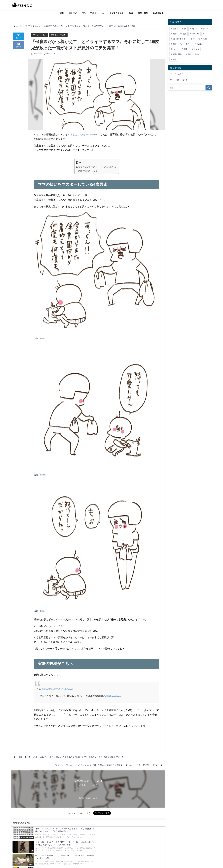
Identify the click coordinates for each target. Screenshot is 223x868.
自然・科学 (143, 13)
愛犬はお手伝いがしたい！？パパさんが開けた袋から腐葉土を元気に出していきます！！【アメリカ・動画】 (104, 765)
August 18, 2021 (112, 696)
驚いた (195, 29)
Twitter (43, 339)
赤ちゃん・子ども (58, 35)
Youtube (204, 39)
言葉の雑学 (177, 54)
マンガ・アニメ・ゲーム (93, 13)
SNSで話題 (158, 13)
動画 (175, 59)
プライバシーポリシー (180, 80)
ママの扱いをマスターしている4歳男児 (97, 167)
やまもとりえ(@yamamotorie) (84, 134)
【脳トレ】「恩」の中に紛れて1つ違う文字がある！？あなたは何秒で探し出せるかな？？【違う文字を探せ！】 (74, 757)
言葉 (184, 34)
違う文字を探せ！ (180, 39)
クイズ (196, 49)
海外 (186, 49)
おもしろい (187, 44)
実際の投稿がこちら (88, 170)
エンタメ (73, 13)
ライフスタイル (116, 13)
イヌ (207, 34)
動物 (131, 13)
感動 (175, 34)
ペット (176, 49)
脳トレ (176, 29)
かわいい (196, 34)
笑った (206, 29)
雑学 (62, 13)
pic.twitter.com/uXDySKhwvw (57, 689)
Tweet (19, 36)
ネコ (199, 54)
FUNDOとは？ (176, 74)
